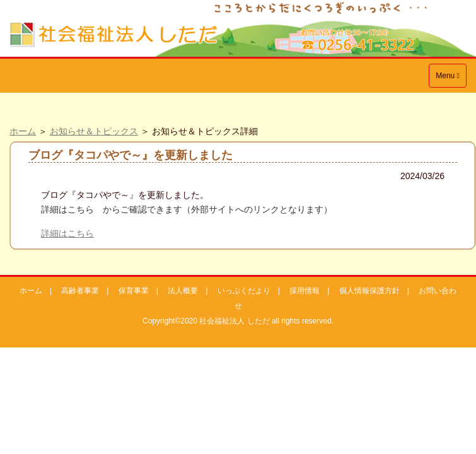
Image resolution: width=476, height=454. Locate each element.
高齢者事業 (80, 291)
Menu (451, 79)
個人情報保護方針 (369, 291)
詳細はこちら (67, 233)
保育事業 (134, 291)
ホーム (23, 131)
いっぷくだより (244, 291)
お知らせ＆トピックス (94, 131)
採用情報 (305, 291)
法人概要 (183, 291)
